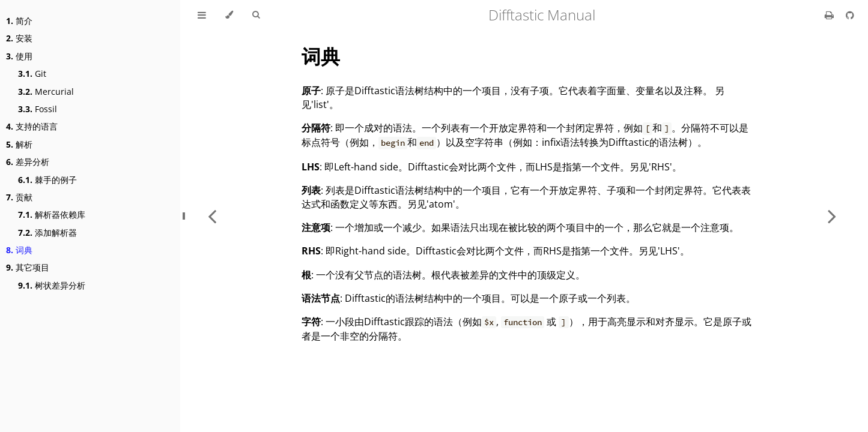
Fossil (38, 109)
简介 (19, 21)
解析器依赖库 (52, 214)
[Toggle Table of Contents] (202, 15)
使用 (19, 56)
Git (32, 73)
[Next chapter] (832, 216)
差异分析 (28, 162)
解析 (19, 144)
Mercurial (46, 91)
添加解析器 (47, 232)
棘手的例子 (47, 180)
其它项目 (28, 267)
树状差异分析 (52, 285)
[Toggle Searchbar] (256, 15)
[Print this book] (830, 15)
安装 (19, 38)
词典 (19, 250)
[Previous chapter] (212, 216)
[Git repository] (850, 15)
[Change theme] (229, 15)
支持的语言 (32, 126)
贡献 (19, 197)
